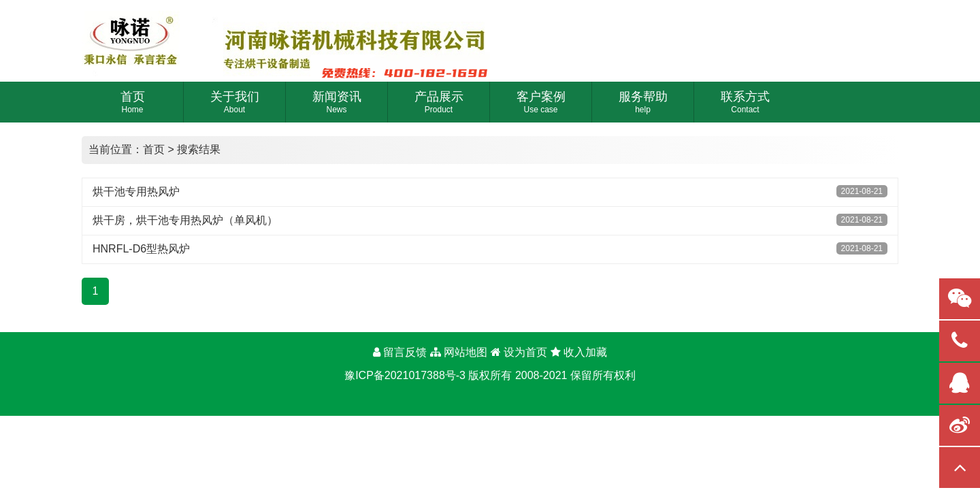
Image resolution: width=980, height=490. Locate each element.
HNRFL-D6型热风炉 (141, 249)
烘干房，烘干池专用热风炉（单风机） (185, 220)
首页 (154, 149)
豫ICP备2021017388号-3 (405, 375)
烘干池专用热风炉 (136, 192)
